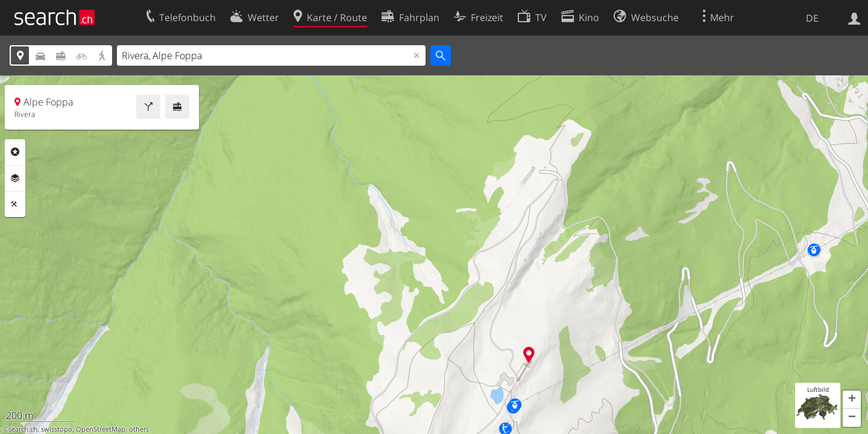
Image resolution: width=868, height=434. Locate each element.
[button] (852, 400)
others (139, 429)
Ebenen (15, 178)
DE (812, 18)
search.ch (23, 429)
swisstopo (57, 429)
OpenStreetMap (101, 429)
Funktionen (15, 204)
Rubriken (15, 152)
